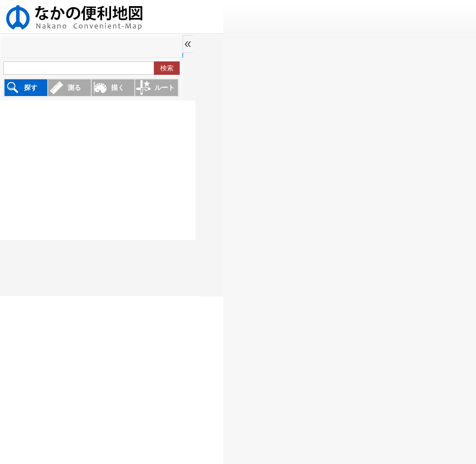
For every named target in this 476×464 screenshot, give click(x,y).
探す (31, 88)
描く (118, 88)
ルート (165, 88)
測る (74, 88)
